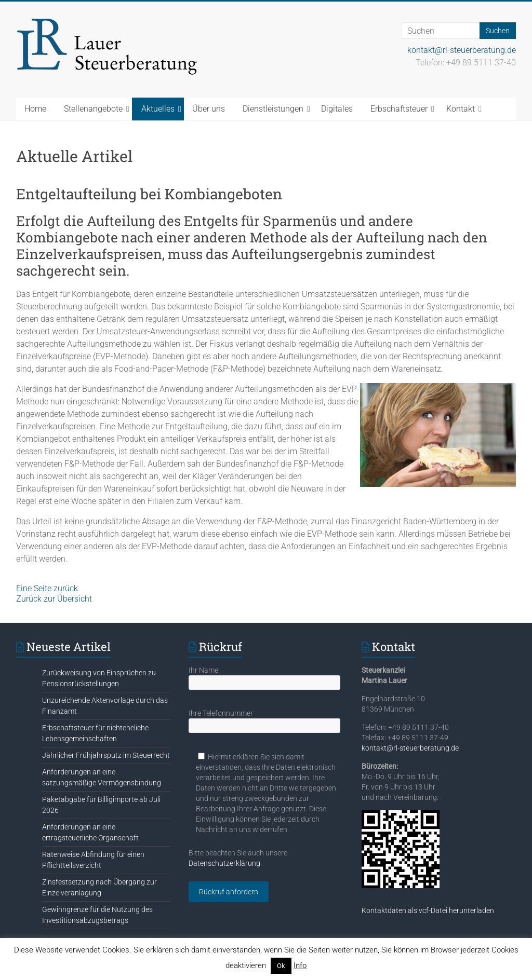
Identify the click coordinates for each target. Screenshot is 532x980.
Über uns (209, 109)
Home (35, 109)
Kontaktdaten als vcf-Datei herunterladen (428, 910)
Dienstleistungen (273, 109)
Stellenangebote (93, 109)
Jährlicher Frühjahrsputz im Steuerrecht (106, 755)
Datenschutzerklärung (224, 863)
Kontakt (461, 109)
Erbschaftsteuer (399, 109)
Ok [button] (281, 966)
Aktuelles (158, 109)
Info (300, 965)
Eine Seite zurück (47, 588)
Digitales (337, 109)
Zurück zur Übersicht (54, 599)
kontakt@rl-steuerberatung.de (462, 50)
